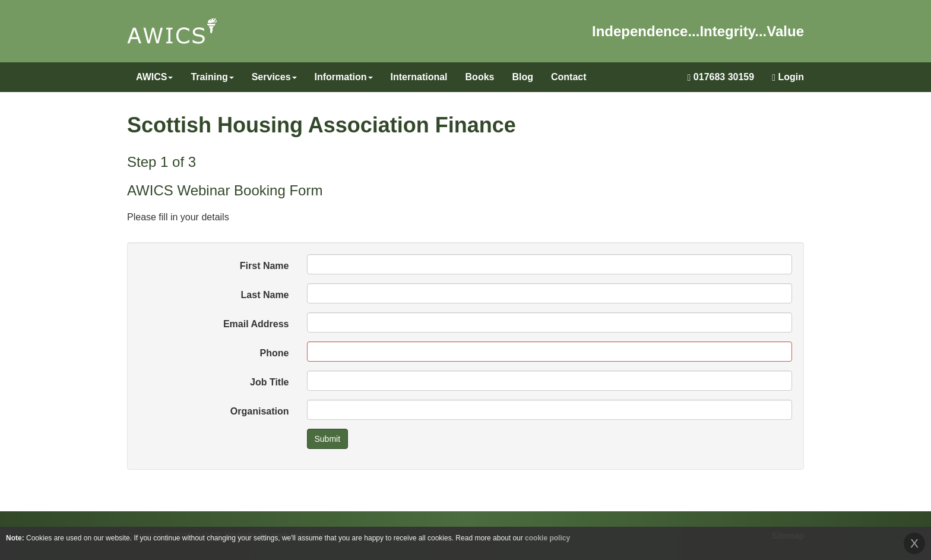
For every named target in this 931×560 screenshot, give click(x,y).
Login (788, 77)
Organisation (260, 411)
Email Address (256, 324)
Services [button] (274, 77)
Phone (275, 353)
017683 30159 (721, 77)
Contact (569, 77)
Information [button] (344, 77)
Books (480, 77)
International (419, 77)
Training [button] (212, 77)
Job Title (270, 382)
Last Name (265, 295)
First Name (265, 266)
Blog (522, 77)
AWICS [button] (154, 77)
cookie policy (547, 538)
